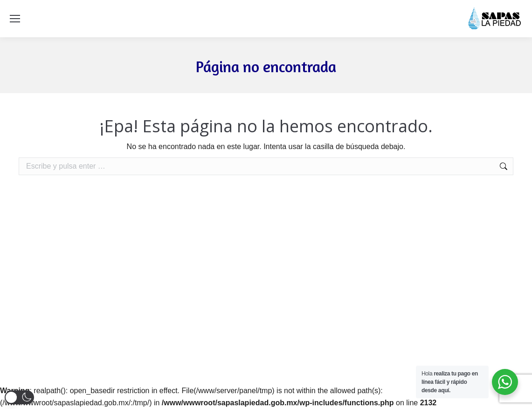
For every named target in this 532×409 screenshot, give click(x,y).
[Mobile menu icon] (15, 19)
